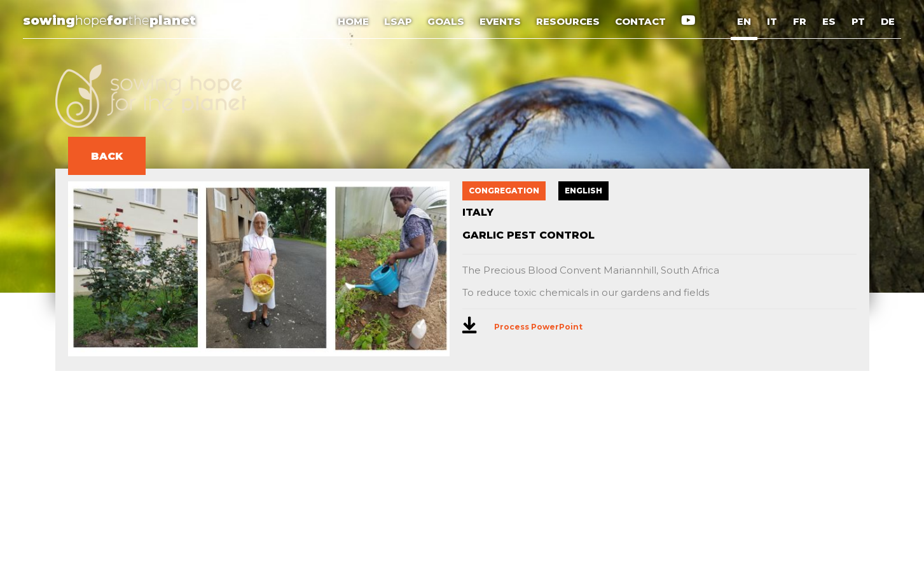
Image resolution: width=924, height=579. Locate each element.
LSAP (399, 21)
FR (800, 21)
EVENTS (501, 21)
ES (829, 21)
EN (744, 21)
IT (772, 21)
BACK (107, 156)
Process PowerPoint (538, 327)
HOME (355, 21)
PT (858, 21)
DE (888, 21)
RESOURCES (569, 21)
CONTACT (642, 21)
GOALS (447, 21)
